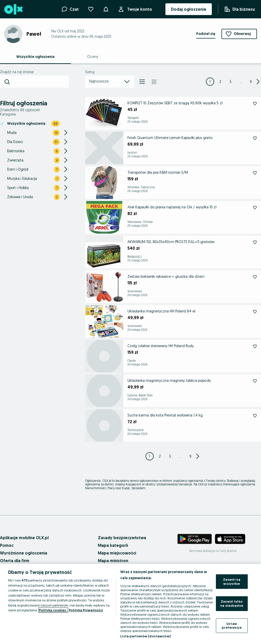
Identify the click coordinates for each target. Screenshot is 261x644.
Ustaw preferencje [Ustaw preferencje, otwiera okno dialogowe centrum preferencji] (232, 625)
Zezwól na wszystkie (232, 582)
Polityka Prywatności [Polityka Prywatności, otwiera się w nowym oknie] (86, 610)
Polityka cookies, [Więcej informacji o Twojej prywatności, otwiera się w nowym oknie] (53, 610)
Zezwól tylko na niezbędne (232, 603)
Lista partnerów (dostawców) (145, 636)
